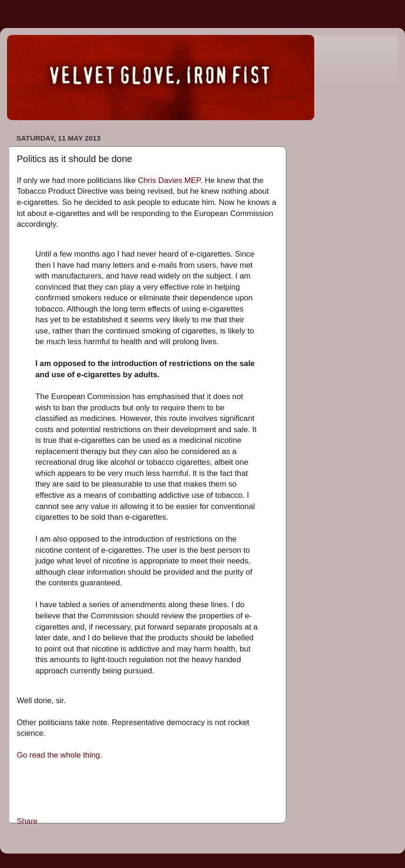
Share (27, 821)
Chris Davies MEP (169, 180)
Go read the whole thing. (59, 755)
